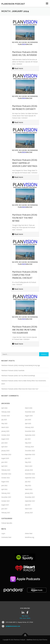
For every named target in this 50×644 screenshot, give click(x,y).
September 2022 (30, 478)
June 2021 (4, 509)
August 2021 (5, 505)
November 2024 (30, 431)
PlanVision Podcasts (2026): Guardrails (13, 370)
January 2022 (29, 493)
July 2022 (28, 482)
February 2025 (29, 427)
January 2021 (29, 513)
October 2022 (6, 478)
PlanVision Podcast (13, 4)
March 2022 (29, 489)
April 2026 (4, 408)
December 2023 (30, 451)
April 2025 (28, 423)
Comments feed (6, 537)
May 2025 (4, 423)
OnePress (30, 640)
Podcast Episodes (7, 523)
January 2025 (5, 431)
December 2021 (6, 497)
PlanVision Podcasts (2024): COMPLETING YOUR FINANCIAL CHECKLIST (25, 275)
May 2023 (28, 462)
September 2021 (30, 501)
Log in (3, 533)
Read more (18, 68)
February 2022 (6, 493)
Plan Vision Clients (25, 618)
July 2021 (28, 505)
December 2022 (6, 474)
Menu (47, 3)
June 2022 (4, 485)
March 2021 (29, 509)
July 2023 (28, 458)
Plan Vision (25, 616)
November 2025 (30, 412)
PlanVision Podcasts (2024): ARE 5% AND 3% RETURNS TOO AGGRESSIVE (25, 330)
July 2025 (4, 420)
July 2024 (28, 439)
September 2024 (30, 435)
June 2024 (4, 443)
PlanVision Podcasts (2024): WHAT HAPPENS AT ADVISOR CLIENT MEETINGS (25, 163)
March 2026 (29, 408)
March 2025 (5, 427)
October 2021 (6, 501)
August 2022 (5, 482)
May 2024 (28, 443)
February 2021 (6, 513)
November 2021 (30, 497)
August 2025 (29, 416)
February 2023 (6, 470)
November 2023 (6, 454)
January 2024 (5, 451)
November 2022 (30, 474)
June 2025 (28, 420)
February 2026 (6, 412)
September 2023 (30, 454)
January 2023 (29, 470)
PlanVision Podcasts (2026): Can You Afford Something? (18, 376)
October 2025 (6, 416)
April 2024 (4, 447)
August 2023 (5, 458)
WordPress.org (30, 537)
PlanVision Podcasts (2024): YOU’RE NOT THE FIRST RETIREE (25, 218)
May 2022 (28, 485)
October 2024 (6, 435)
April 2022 (4, 489)
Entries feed (29, 533)
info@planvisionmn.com (13, 626)
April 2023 (4, 466)
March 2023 (29, 466)
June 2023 (4, 462)
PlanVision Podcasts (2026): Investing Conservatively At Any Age (21, 365)
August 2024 (5, 439)
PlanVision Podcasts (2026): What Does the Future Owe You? (20, 389)
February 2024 (29, 447)
